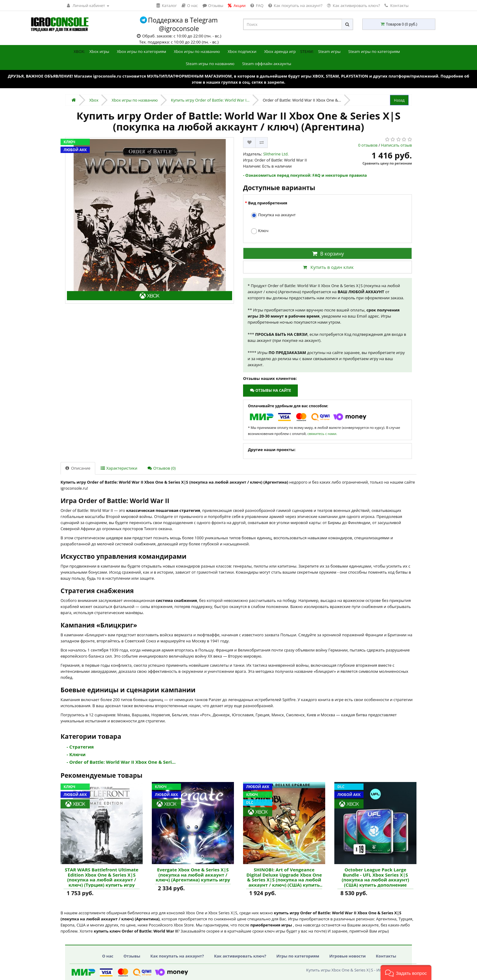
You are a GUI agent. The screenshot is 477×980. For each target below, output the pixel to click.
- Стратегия (80, 747)
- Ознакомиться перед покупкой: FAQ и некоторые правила (305, 175)
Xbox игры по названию (197, 51)
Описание (78, 468)
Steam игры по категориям (374, 51)
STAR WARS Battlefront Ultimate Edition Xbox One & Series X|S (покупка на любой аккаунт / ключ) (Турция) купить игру (102, 877)
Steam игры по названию (210, 64)
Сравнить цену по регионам (387, 163)
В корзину (327, 254)
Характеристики (119, 468)
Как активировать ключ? (240, 956)
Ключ (260, 231)
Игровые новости (348, 956)
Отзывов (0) (162, 468)
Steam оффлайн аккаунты (267, 64)
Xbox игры (99, 51)
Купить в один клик (327, 267)
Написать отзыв (397, 145)
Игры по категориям (298, 956)
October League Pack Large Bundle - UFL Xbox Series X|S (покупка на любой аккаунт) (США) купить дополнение (375, 877)
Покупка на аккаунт (273, 215)
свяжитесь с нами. (322, 434)
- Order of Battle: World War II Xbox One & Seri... (121, 762)
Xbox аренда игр (280, 51)
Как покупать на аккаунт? (177, 956)
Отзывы (132, 956)
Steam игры (329, 51)
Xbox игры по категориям (141, 51)
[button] (406, 973)
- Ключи (76, 754)
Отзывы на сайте (270, 390)
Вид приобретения (268, 203)
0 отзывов (368, 145)
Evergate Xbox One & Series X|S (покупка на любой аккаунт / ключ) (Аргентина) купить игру (193, 875)
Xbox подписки (242, 51)
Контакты (397, 5)
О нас (108, 956)
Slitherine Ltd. (276, 154)
